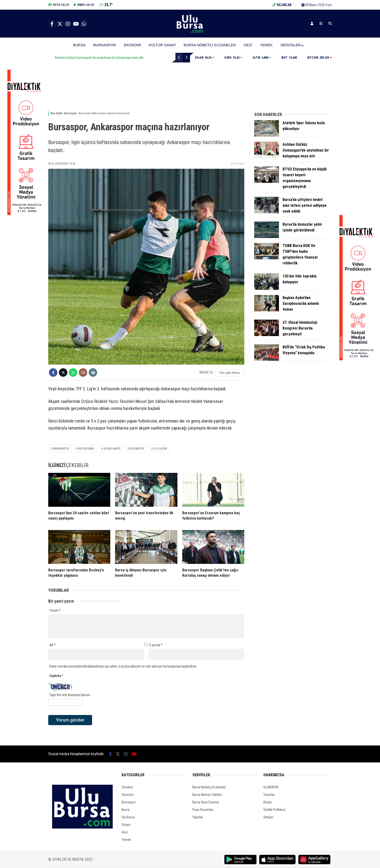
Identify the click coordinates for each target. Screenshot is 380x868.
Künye (268, 802)
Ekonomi (132, 45)
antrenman (86, 449)
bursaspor (137, 449)
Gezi (248, 45)
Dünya (126, 825)
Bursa (79, 45)
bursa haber (112, 449)
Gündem (127, 787)
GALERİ (59, 5)
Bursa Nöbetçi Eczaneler (210, 45)
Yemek (266, 45)
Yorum (55, 610)
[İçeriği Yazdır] (93, 373)
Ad (53, 645)
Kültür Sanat (162, 45)
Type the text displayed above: (70, 695)
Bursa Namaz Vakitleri (207, 795)
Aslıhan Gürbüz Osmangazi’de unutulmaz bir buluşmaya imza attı (129, 58)
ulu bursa (160, 449)
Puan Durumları (203, 810)
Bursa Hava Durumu (206, 802)
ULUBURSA (271, 787)
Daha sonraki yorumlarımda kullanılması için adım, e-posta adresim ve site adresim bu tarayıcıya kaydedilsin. (123, 666)
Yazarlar (269, 795)
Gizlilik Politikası (274, 810)
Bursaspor (105, 45)
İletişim (268, 817)
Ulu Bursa (128, 817)
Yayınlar (198, 817)
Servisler (291, 45)
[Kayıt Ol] (312, 23)
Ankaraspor (61, 449)
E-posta (156, 645)
